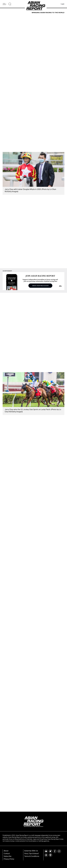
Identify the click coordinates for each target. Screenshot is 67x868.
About (6, 851)
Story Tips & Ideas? (32, 854)
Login (63, 4)
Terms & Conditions (32, 856)
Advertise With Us (31, 851)
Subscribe (8, 856)
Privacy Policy (9, 859)
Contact (7, 854)
